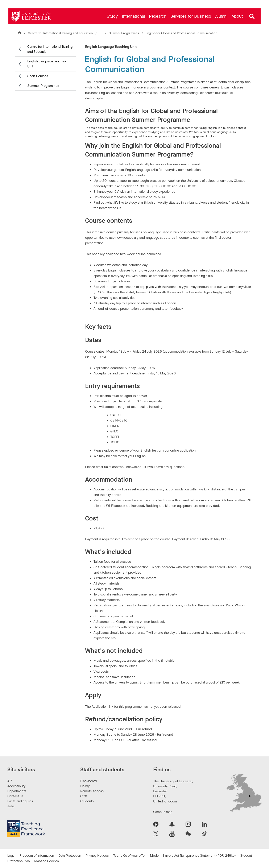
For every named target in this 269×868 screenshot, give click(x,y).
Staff (84, 796)
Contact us (15, 796)
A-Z (10, 781)
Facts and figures (20, 801)
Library (85, 786)
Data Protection (70, 855)
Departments (17, 791)
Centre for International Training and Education (60, 33)
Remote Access (92, 791)
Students (87, 801)
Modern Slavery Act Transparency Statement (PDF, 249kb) (193, 855)
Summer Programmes (124, 33)
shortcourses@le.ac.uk (129, 467)
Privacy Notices (97, 855)
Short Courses (38, 76)
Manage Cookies (47, 861)
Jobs (11, 806)
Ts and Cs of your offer (129, 855)
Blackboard (88, 781)
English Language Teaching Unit (47, 64)
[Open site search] (252, 16)
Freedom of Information (37, 855)
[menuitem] (112, 16)
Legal (11, 855)
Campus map (163, 812)
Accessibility (16, 786)
